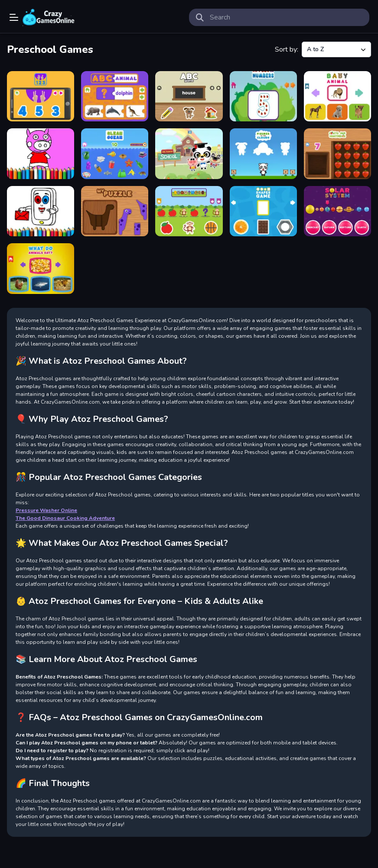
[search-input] (286, 17)
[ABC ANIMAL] (115, 96)
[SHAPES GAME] (263, 211)
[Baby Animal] (337, 96)
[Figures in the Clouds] (263, 153)
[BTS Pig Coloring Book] (41, 153)
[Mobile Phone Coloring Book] (41, 211)
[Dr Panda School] (189, 153)
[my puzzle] (115, 211)
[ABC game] (189, 96)
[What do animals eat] (41, 268)
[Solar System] (337, 211)
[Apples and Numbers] (263, 96)
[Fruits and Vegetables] (337, 153)
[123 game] (41, 96)
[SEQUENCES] (189, 211)
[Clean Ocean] (115, 153)
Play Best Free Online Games (49, 17)
